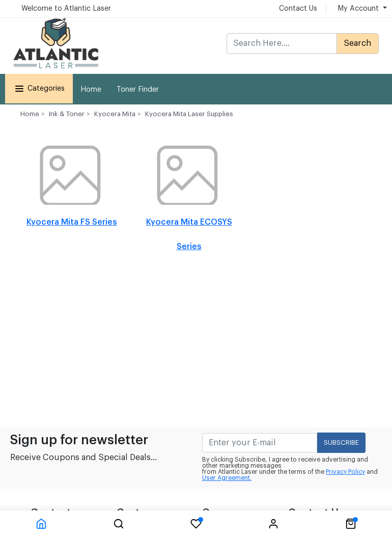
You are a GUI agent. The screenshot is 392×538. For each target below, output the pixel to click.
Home (91, 90)
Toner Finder (138, 90)
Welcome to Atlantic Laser (66, 9)
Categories (39, 89)
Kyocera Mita (115, 114)
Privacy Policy (345, 472)
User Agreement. (227, 478)
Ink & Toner (67, 114)
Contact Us (298, 9)
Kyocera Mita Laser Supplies (189, 114)
